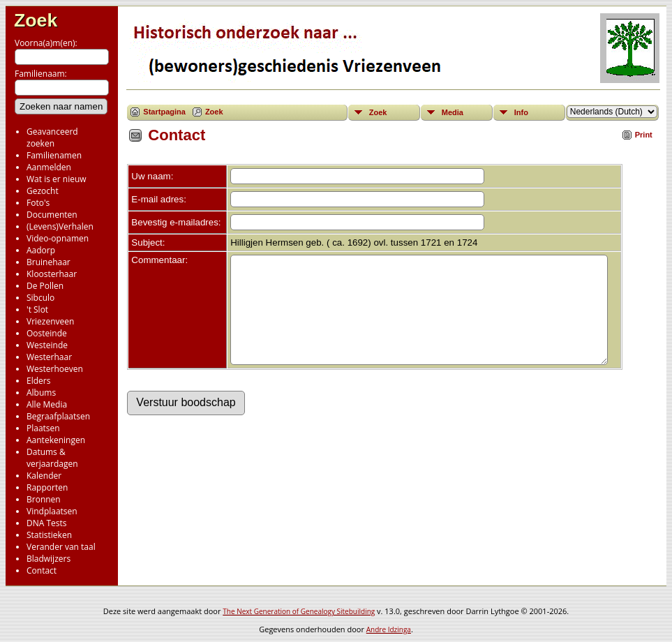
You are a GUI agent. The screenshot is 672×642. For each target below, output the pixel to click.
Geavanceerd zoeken (52, 137)
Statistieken (49, 535)
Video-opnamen (58, 238)
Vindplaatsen (52, 511)
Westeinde (47, 345)
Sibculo (40, 298)
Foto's (38, 203)
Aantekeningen (56, 440)
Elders (38, 381)
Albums (41, 393)
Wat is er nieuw (57, 179)
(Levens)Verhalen (60, 226)
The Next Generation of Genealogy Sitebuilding (299, 611)
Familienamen (54, 155)
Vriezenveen (50, 321)
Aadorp (41, 250)
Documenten (52, 215)
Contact (42, 570)
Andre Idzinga (389, 629)
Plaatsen (43, 428)
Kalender (44, 476)
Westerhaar (49, 357)
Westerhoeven (55, 369)
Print (644, 135)
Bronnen (44, 499)
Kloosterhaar (52, 274)
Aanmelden (49, 167)
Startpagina (164, 112)
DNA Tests (47, 523)
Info (521, 112)
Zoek (36, 20)
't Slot (37, 309)
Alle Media (47, 404)
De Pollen (45, 286)
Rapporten (47, 487)
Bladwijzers (48, 559)
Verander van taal (61, 547)
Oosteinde (47, 333)
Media (453, 112)
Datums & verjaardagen (52, 458)
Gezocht (43, 191)
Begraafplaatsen (58, 416)
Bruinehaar (48, 262)
